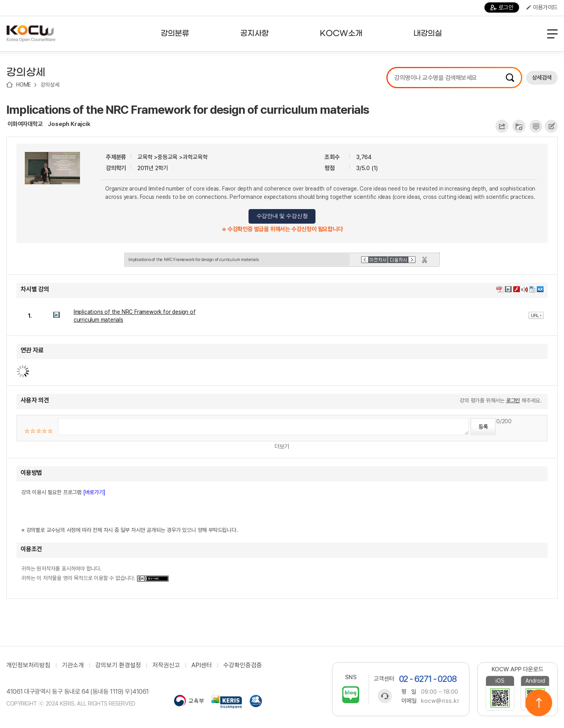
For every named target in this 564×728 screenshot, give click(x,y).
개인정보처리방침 (28, 665)
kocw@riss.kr (440, 701)
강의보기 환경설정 (118, 665)
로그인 (502, 7)
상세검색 (542, 78)
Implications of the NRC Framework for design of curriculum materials (188, 109)
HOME (24, 85)
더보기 (282, 446)
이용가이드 (542, 7)
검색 (510, 78)
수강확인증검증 (243, 665)
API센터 (202, 665)
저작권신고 (166, 665)
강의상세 (50, 85)
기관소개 (73, 665)
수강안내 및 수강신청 (282, 216)
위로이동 (539, 703)
